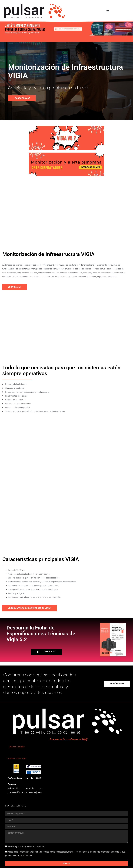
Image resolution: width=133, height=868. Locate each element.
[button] (108, 11)
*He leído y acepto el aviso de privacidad (26, 846)
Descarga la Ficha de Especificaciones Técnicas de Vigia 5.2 (41, 634)
